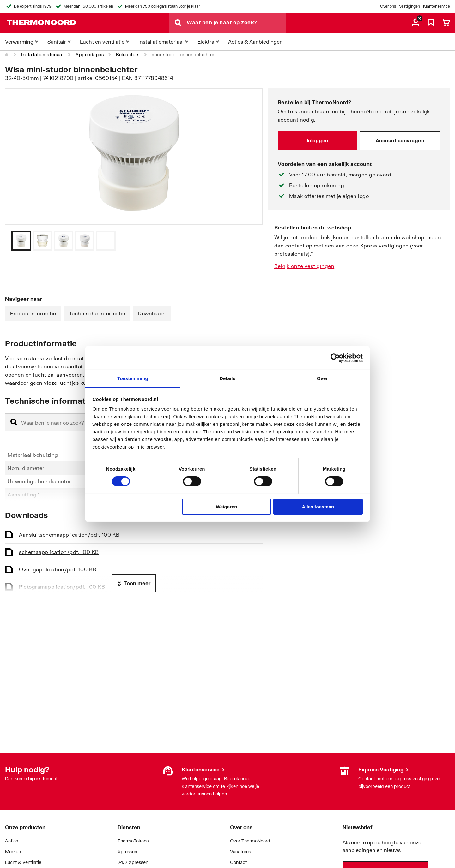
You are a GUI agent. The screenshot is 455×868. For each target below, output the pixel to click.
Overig (58, 569)
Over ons (388, 6)
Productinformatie (33, 313)
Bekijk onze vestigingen (304, 266)
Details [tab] (227, 378)
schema (59, 552)
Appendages (90, 54)
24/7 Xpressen (133, 862)
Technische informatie (97, 313)
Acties (12, 841)
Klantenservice (437, 6)
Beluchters (128, 54)
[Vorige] (250, 241)
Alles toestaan (318, 507)
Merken (13, 851)
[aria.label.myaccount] (416, 23)
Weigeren (226, 507)
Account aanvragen (400, 140)
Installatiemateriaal (42, 54)
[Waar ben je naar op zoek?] (236, 23)
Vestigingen (409, 6)
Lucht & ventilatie (23, 862)
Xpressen (127, 851)
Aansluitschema (69, 535)
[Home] (7, 55)
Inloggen (318, 140)
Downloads (152, 313)
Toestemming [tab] (133, 378)
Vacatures (240, 851)
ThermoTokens (133, 841)
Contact (238, 862)
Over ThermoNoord (250, 841)
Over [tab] (322, 378)
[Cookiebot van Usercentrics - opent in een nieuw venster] (335, 358)
